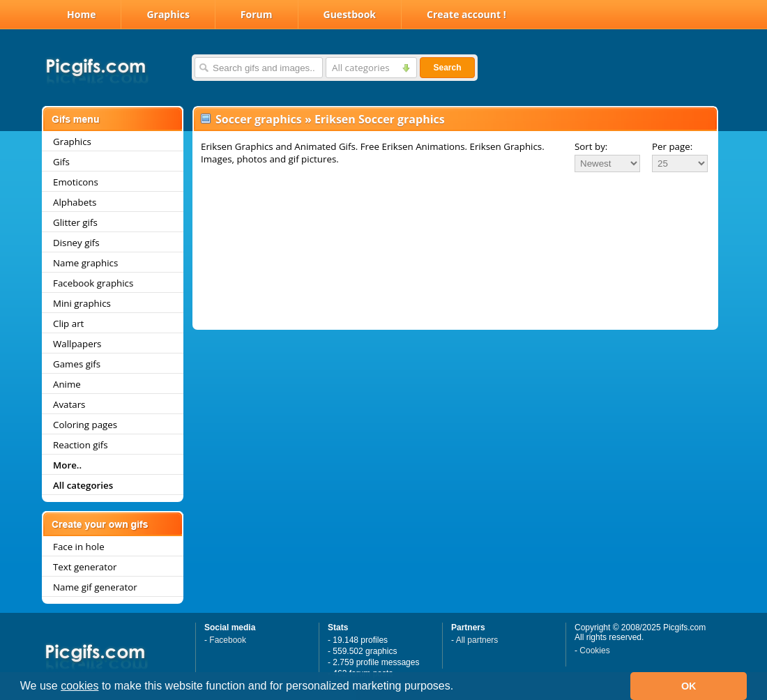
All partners (477, 640)
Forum (257, 14)
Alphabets (75, 202)
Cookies (594, 650)
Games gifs (77, 364)
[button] (459, 687)
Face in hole (79, 547)
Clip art (68, 324)
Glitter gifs (75, 222)
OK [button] (689, 686)
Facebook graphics (93, 283)
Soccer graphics (259, 119)
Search (447, 68)
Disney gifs (76, 243)
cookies (79, 686)
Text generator (85, 567)
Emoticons (76, 182)
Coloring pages (85, 425)
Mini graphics (82, 303)
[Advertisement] (455, 212)
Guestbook (350, 14)
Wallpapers (77, 344)
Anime (67, 384)
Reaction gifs (81, 445)
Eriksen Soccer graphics (380, 119)
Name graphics (85, 263)
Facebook (228, 640)
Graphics (168, 14)
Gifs (61, 162)
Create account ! (466, 14)
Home (81, 14)
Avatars (69, 404)
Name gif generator (95, 587)
